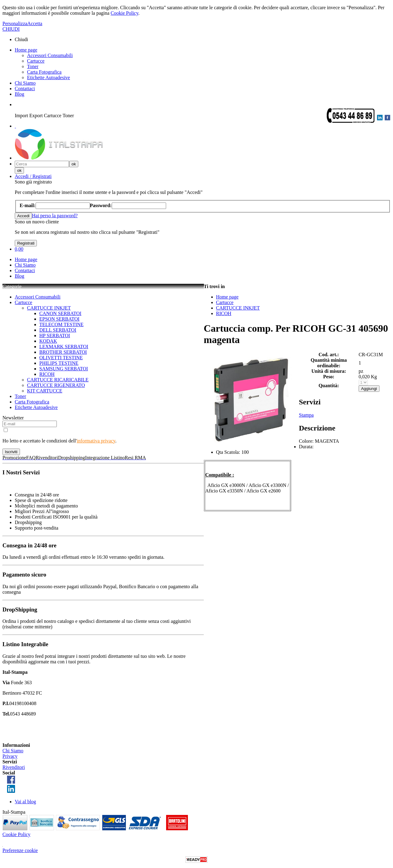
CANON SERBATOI (60, 313)
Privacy (10, 756)
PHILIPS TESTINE (59, 363)
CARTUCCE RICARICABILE (58, 380)
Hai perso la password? (55, 216)
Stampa (306, 415)
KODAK (48, 341)
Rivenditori (14, 767)
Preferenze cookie (20, 850)
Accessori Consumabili (50, 55)
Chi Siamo (25, 83)
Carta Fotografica (44, 72)
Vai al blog (25, 802)
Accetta (35, 23)
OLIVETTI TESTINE (61, 358)
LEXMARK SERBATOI (64, 347)
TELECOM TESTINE (61, 324)
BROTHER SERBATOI (63, 352)
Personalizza (15, 23)
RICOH (47, 374)
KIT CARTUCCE (45, 391)
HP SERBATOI (55, 336)
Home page (26, 50)
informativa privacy (96, 441)
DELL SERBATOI (58, 330)
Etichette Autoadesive (49, 77)
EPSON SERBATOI (59, 319)
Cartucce (36, 61)
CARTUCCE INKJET (49, 308)
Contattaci (25, 89)
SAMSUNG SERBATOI (64, 369)
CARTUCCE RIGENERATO (56, 385)
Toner (33, 66)
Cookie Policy (124, 13)
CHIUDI (11, 29)
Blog (19, 94)
